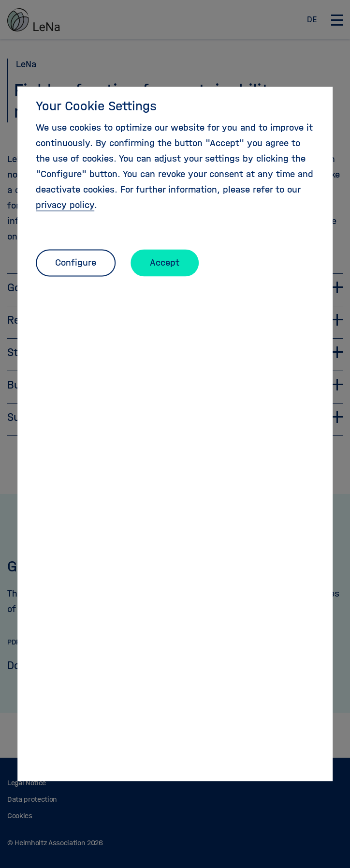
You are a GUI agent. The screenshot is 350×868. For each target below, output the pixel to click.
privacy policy (65, 205)
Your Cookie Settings (96, 106)
